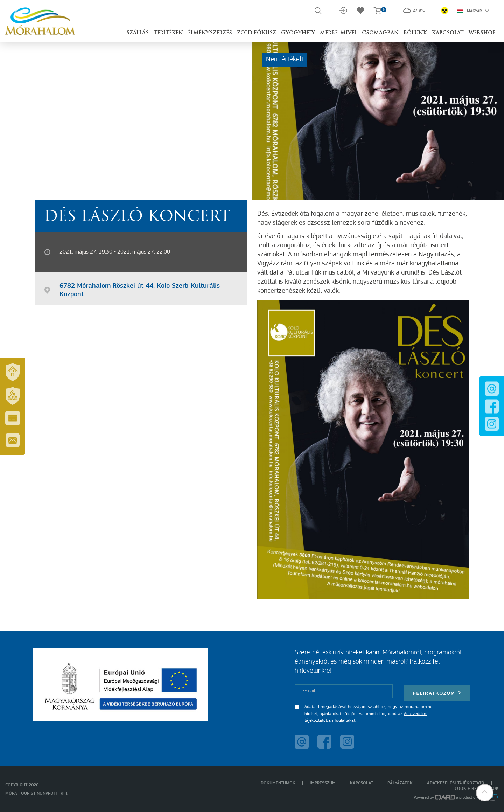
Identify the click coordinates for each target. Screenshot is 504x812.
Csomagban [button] (380, 33)
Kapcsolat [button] (448, 33)
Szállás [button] (138, 33)
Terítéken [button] (168, 33)
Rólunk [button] (415, 33)
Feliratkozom (437, 693)
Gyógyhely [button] (298, 33)
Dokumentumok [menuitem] (278, 783)
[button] (485, 793)
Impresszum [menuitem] (323, 783)
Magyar (473, 11)
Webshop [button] (482, 33)
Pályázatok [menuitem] (400, 783)
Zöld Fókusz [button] (257, 33)
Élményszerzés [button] (210, 33)
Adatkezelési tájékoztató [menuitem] (456, 783)
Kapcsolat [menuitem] (362, 783)
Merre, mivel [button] (338, 33)
